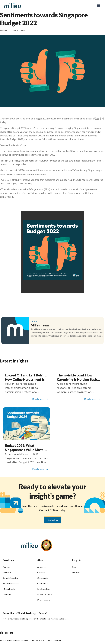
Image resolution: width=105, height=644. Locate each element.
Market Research (11, 583)
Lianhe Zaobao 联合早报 (91, 118)
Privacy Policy (38, 640)
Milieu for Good (45, 594)
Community (43, 578)
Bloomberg (67, 118)
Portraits (7, 572)
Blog (74, 567)
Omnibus (7, 594)
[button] (98, 5)
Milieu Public (9, 589)
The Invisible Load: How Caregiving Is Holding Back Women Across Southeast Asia (77, 377)
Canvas (6, 567)
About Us (42, 567)
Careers (41, 572)
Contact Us (43, 583)
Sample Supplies (10, 578)
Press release (43, 600)
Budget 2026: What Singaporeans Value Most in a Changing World (26, 448)
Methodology (44, 589)
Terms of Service (54, 640)
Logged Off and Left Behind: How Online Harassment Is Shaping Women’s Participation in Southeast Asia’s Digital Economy (26, 377)
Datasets (76, 572)
